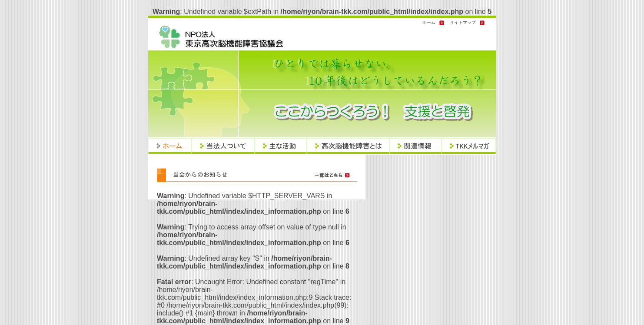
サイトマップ (463, 22)
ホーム (429, 22)
